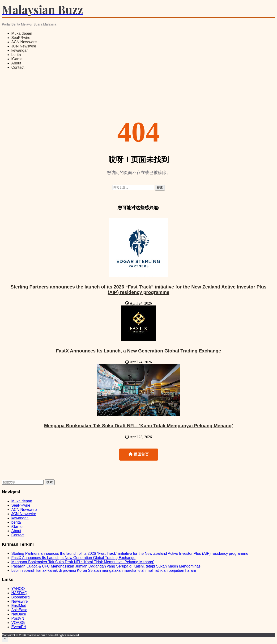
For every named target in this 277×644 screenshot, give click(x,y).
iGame (17, 59)
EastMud (19, 606)
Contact (18, 67)
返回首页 (139, 454)
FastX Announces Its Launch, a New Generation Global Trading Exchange (138, 351)
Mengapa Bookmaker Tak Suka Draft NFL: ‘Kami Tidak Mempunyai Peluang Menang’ (138, 426)
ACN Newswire (24, 42)
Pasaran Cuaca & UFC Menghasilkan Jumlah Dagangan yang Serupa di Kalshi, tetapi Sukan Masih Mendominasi (106, 566)
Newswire (19, 601)
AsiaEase (19, 610)
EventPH (19, 627)
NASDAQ (19, 593)
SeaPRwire (21, 38)
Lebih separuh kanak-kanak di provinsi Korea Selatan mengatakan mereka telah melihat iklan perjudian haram (104, 570)
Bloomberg (20, 597)
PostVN (18, 618)
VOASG (18, 623)
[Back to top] (5, 640)
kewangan (20, 50)
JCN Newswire (24, 46)
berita (16, 55)
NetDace (19, 614)
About (16, 63)
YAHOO (18, 589)
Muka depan (22, 33)
